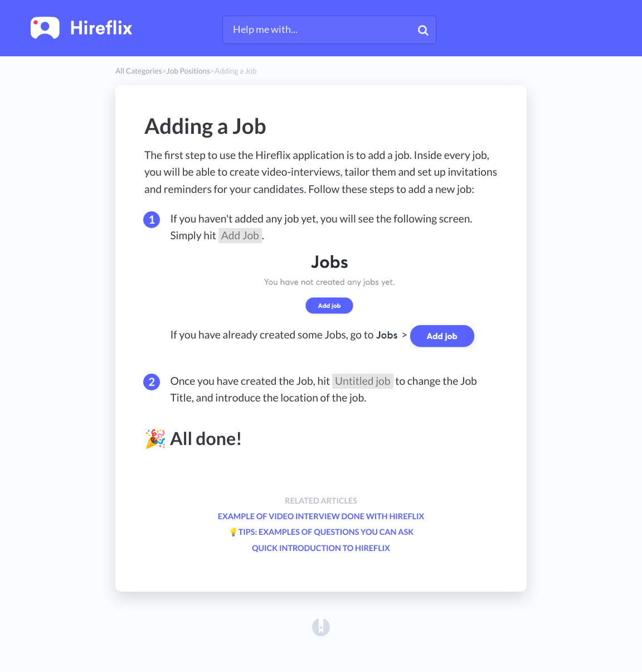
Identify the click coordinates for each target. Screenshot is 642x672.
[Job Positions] (188, 71)
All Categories (139, 71)
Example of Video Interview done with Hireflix (321, 517)
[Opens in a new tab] (321, 627)
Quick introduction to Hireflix (321, 548)
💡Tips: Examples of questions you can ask (321, 532)
